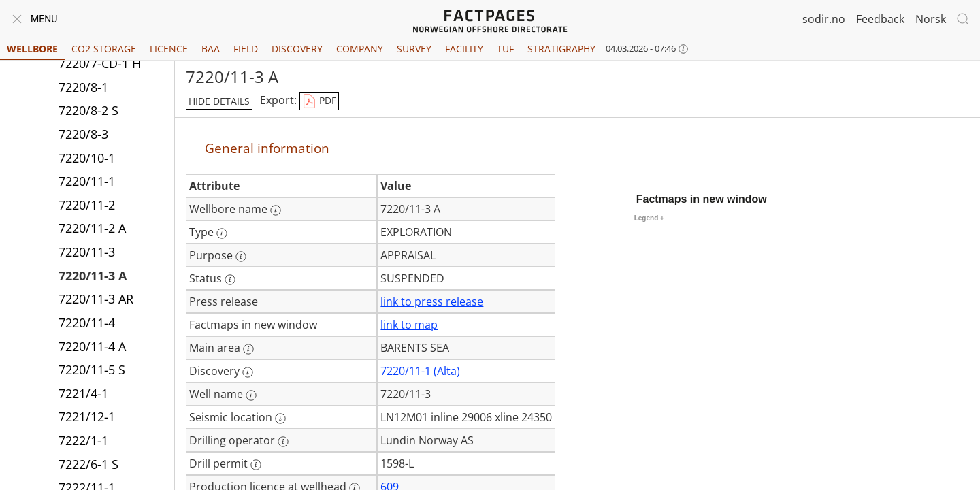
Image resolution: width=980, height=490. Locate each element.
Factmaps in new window (702, 199)
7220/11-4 (87, 323)
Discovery (297, 49)
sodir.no (824, 19)
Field (246, 49)
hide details (219, 101)
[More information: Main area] (248, 349)
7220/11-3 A (93, 276)
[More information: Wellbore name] (276, 210)
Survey (414, 49)
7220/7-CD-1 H (100, 63)
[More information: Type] (222, 233)
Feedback (880, 19)
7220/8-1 (83, 87)
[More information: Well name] (251, 395)
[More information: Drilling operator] (283, 442)
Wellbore (32, 49)
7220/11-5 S (92, 370)
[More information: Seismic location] (280, 419)
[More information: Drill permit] (256, 465)
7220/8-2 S (88, 110)
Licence (169, 49)
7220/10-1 (87, 158)
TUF (505, 49)
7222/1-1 (83, 440)
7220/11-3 (87, 252)
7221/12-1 (87, 416)
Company (360, 49)
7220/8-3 (83, 134)
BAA (211, 49)
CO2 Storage (104, 49)
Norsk (931, 19)
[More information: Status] (230, 280)
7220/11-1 (87, 181)
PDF (319, 101)
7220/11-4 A (92, 346)
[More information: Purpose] (241, 257)
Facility (464, 49)
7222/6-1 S (88, 464)
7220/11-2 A (92, 228)
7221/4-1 (83, 393)
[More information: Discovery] (248, 372)
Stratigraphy (561, 49)
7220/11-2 (87, 205)
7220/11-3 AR (96, 299)
